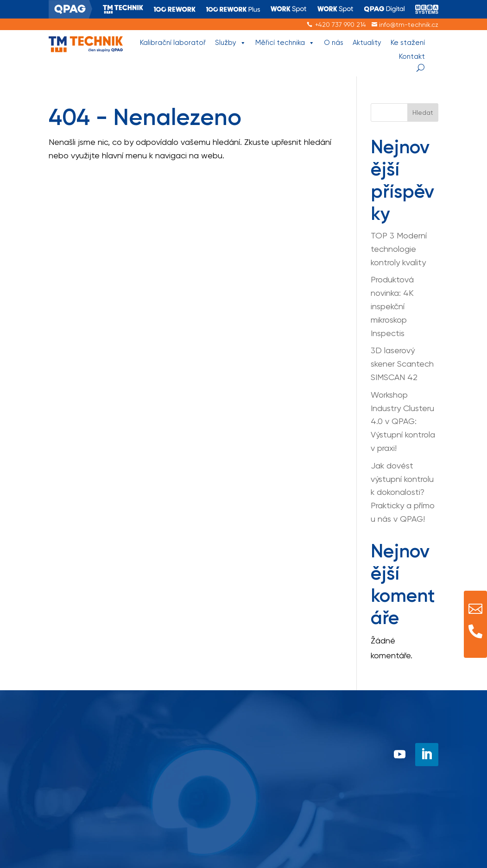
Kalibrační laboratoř (173, 43)
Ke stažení (408, 43)
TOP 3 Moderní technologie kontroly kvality (399, 249)
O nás (334, 43)
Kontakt (412, 56)
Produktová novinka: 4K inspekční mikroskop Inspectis (392, 306)
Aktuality (367, 43)
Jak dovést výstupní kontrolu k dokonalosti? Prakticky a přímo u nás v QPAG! (403, 492)
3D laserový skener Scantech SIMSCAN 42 (402, 364)
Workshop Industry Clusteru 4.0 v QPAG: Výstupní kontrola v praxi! (403, 421)
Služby (231, 43)
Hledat (423, 112)
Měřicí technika (285, 43)
